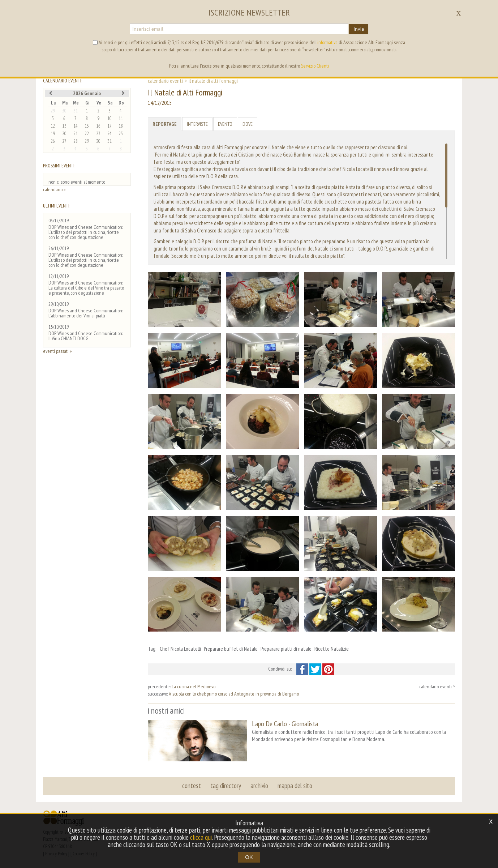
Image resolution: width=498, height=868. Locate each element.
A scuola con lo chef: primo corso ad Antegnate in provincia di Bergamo (234, 694)
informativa (327, 42)
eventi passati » (57, 351)
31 (76, 111)
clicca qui (201, 837)
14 (76, 126)
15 (87, 126)
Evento (225, 124)
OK (249, 857)
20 (64, 134)
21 (76, 134)
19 (53, 134)
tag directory (226, 786)
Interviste (197, 124)
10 (110, 118)
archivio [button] (259, 786)
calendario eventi (165, 81)
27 (64, 141)
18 (121, 126)
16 (98, 126)
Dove (248, 124)
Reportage (165, 124)
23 (98, 134)
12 (53, 126)
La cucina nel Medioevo (194, 687)
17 (110, 126)
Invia (359, 29)
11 (121, 118)
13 (64, 126)
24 (110, 134)
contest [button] (192, 786)
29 (53, 111)
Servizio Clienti (315, 66)
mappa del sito (295, 786)
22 (87, 134)
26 (53, 141)
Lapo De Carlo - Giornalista (285, 724)
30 (64, 111)
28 (76, 141)
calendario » (54, 189)
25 (121, 134)
